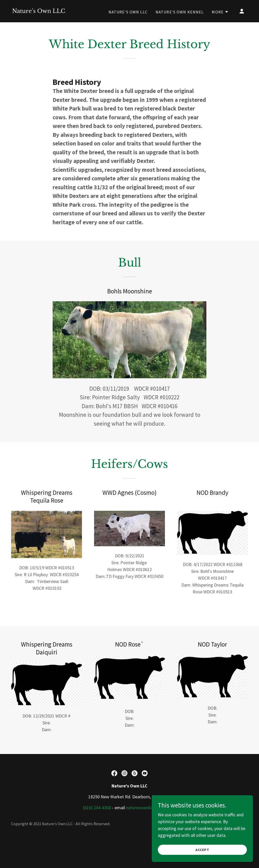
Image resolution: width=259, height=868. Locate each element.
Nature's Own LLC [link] (128, 12)
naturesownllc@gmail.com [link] (151, 808)
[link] (39, 11)
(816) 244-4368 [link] (97, 808)
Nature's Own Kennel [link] (180, 12)
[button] (220, 12)
